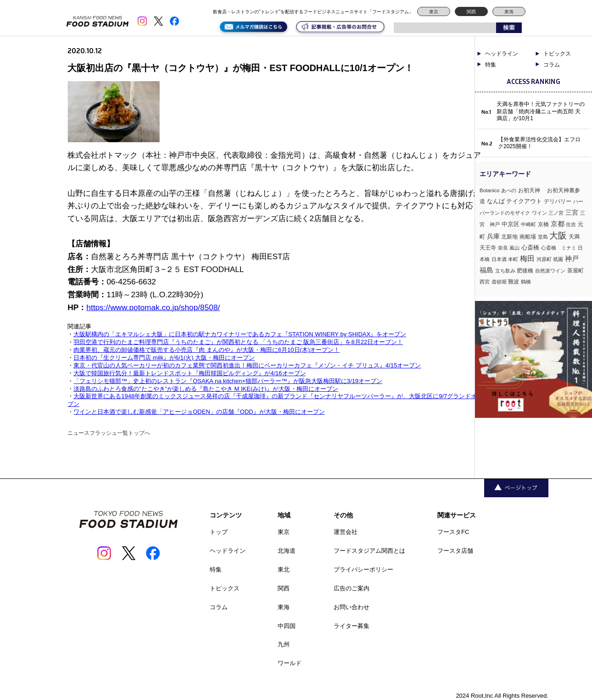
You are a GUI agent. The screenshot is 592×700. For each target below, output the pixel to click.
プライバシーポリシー (363, 569)
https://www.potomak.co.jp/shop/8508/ (153, 307)
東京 (434, 12)
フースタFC (453, 532)
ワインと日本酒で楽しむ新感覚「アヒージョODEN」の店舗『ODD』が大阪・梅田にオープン (199, 412)
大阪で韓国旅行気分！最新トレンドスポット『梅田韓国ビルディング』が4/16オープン (190, 373)
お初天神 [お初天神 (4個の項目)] (532, 190)
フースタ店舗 (455, 551)
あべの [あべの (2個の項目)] (509, 190)
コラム (552, 65)
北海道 (287, 551)
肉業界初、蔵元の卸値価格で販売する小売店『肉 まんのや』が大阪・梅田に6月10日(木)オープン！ (207, 350)
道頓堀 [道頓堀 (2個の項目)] (499, 282)
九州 (284, 644)
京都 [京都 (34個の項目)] (558, 224)
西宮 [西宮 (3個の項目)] (485, 282)
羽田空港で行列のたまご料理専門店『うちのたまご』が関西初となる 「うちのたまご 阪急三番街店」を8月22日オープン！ (238, 342)
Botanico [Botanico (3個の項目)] (490, 190)
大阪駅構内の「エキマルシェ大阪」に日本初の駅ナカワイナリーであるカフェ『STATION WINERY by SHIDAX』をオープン (240, 334)
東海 (509, 12)
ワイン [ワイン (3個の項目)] (539, 213)
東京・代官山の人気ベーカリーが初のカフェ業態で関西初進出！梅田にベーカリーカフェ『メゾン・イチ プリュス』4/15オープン (247, 365)
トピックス (557, 54)
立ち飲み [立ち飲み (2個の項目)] (505, 271)
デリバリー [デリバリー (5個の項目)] (558, 201)
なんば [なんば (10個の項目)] (496, 201)
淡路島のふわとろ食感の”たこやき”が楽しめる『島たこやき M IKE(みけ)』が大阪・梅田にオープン (206, 389)
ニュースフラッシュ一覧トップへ (109, 433)
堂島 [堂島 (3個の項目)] (543, 237)
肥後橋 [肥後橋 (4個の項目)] (525, 270)
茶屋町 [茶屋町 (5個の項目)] (575, 271)
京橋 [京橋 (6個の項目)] (543, 224)
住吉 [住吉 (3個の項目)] (571, 224)
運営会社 (346, 532)
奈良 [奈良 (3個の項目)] (503, 248)
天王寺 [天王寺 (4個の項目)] (488, 247)
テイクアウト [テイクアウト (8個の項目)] (524, 201)
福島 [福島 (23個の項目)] (486, 270)
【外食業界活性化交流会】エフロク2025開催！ (539, 143)
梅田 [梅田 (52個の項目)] (527, 258)
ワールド (290, 663)
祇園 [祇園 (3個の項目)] (558, 259)
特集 (491, 65)
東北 (284, 569)
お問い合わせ (352, 607)
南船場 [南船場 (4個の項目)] (528, 236)
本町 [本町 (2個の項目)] (513, 259)
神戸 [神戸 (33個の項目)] (572, 258)
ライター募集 (352, 626)
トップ (219, 532)
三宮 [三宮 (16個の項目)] (572, 212)
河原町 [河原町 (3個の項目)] (544, 259)
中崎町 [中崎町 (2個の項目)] (528, 224)
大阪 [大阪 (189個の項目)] (558, 236)
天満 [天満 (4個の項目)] (574, 236)
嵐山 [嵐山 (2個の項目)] (514, 248)
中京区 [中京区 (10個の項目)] (511, 224)
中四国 (287, 626)
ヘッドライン (502, 54)
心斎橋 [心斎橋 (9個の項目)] (530, 247)
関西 (471, 12)
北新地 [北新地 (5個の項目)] (509, 237)
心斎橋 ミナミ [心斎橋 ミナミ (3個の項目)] (559, 248)
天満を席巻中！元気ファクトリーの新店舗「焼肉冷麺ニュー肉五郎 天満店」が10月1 (541, 111)
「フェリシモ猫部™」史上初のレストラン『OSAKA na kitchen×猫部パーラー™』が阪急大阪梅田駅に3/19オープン (228, 381)
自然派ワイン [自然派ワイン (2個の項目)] (550, 271)
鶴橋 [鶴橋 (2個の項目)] (526, 282)
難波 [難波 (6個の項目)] (514, 282)
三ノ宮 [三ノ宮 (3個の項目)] (556, 213)
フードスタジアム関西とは (369, 551)
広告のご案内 (352, 588)
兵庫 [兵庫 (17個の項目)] (493, 236)
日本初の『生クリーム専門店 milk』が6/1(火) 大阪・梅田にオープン (164, 358)
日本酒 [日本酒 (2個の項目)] (499, 259)
